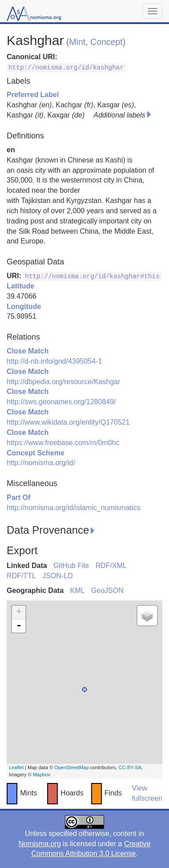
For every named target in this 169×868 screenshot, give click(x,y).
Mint (77, 42)
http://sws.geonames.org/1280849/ (61, 402)
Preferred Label (33, 95)
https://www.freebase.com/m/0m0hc (63, 443)
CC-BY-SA (130, 767)
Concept (107, 42)
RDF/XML (111, 566)
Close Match (28, 351)
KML (77, 590)
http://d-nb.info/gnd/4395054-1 (54, 361)
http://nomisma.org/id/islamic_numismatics (74, 508)
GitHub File (71, 566)
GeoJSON (107, 590)
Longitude (24, 306)
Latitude (20, 286)
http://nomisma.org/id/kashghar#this (92, 276)
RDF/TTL (21, 576)
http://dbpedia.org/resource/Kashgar (63, 382)
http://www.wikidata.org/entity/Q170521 (68, 422)
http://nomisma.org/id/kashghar (66, 68)
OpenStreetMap (72, 767)
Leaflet (16, 767)
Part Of (18, 497)
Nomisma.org (39, 844)
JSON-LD (57, 576)
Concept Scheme (36, 453)
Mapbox (42, 775)
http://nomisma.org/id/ (41, 463)
